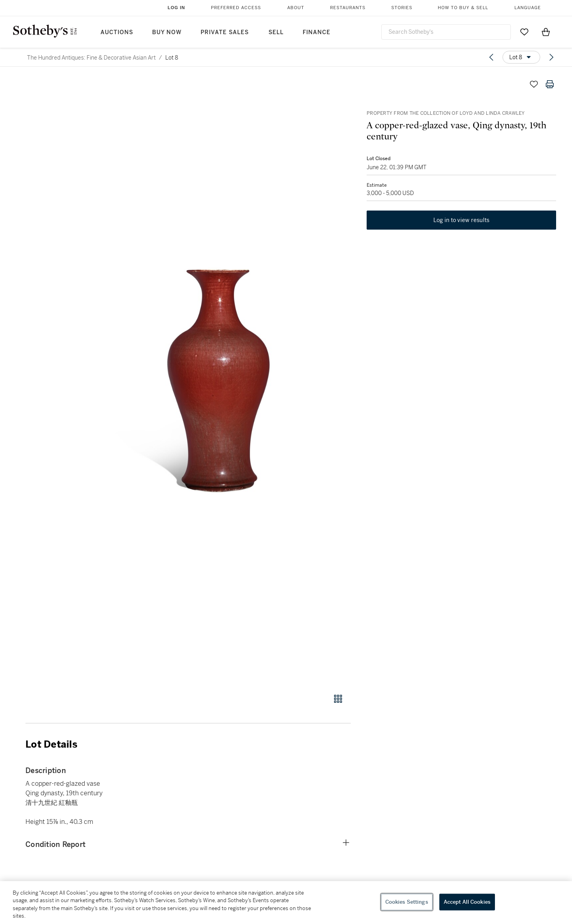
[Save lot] (534, 84)
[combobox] (446, 32)
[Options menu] (521, 57)
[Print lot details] (550, 84)
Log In (176, 8)
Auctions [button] (117, 32)
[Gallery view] (338, 699)
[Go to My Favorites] (524, 32)
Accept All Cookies (467, 902)
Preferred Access (236, 8)
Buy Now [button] (167, 32)
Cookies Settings (407, 902)
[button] (218, 380)
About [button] (296, 8)
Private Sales (225, 32)
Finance (317, 32)
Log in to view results (462, 220)
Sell (276, 32)
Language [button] (528, 8)
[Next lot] (551, 57)
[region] (286, 903)
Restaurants (348, 8)
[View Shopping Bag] (546, 32)
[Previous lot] (491, 57)
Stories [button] (402, 8)
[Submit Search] (502, 32)
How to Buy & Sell (463, 8)
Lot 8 (172, 58)
